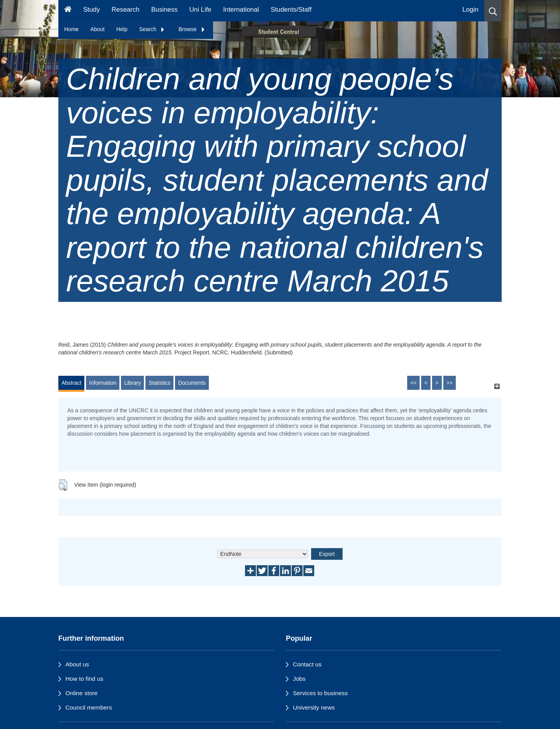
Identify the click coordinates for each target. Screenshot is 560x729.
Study (92, 10)
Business (164, 10)
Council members (89, 707)
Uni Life (200, 10)
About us (77, 664)
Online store (81, 693)
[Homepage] (68, 11)
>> (450, 383)
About (97, 29)
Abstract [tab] (71, 383)
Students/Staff (291, 10)
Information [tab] (103, 383)
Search (152, 29)
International (241, 10)
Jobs (299, 679)
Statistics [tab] (159, 383)
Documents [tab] (192, 383)
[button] (493, 11)
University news (314, 707)
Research (126, 10)
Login (470, 10)
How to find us (84, 679)
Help (122, 29)
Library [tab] (132, 383)
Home (71, 29)
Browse (192, 29)
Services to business (320, 693)
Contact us (307, 664)
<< (413, 383)
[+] (497, 386)
